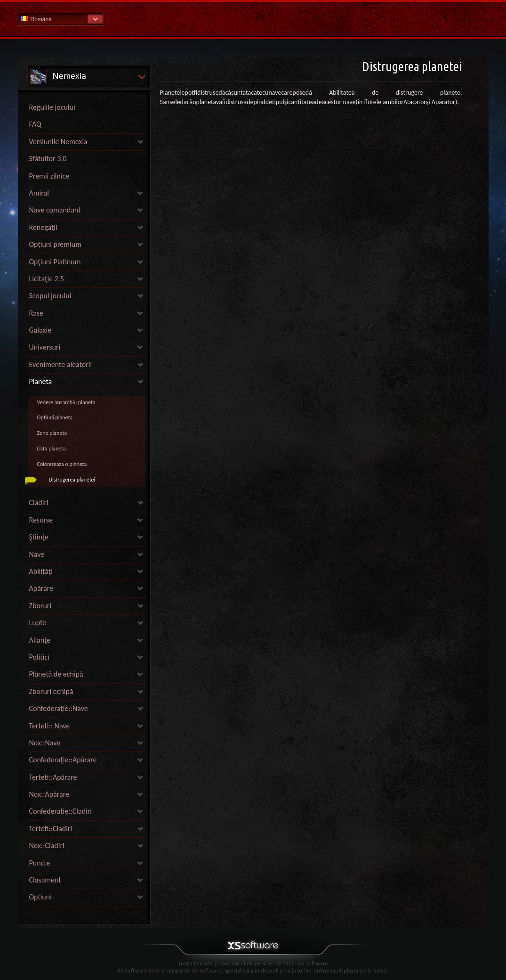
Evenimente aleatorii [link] (61, 364)
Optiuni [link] (40, 897)
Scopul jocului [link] (50, 296)
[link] (87, 911)
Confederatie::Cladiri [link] (61, 811)
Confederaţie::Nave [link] (59, 708)
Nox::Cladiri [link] (47, 845)
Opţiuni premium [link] (55, 244)
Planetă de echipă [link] (56, 674)
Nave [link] (37, 554)
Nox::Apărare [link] (49, 794)
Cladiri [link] (39, 502)
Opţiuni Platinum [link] (55, 262)
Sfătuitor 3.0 (48, 159)
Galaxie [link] (40, 330)
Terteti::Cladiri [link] (51, 829)
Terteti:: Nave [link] (50, 726)
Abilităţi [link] (41, 571)
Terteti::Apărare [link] (53, 777)
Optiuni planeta (55, 417)
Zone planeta (52, 433)
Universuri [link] (45, 347)
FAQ (35, 124)
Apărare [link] (41, 588)
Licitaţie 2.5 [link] (47, 279)
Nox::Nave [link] (45, 743)
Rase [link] (36, 313)
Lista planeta (52, 449)
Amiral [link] (39, 193)
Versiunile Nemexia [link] (58, 142)
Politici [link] (39, 657)
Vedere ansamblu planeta (66, 402)
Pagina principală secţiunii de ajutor (253, 19)
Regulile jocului (52, 107)
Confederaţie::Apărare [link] (63, 760)
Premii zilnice (49, 176)
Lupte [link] (38, 623)
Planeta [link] (41, 381)
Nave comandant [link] (55, 210)
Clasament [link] (45, 880)
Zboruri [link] (40, 606)
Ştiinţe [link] (39, 537)
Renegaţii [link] (43, 227)
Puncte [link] (40, 863)
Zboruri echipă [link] (51, 691)
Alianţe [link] (40, 640)
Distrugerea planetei (72, 480)
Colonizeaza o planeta (62, 464)
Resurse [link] (41, 520)
